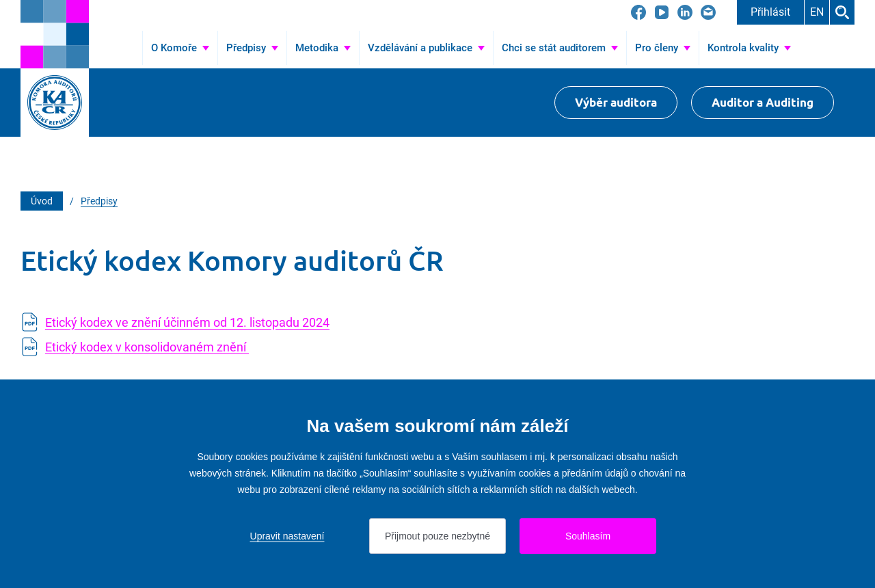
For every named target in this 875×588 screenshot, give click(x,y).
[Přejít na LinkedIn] (685, 12)
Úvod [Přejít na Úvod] (124, 48)
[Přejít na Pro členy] (663, 48)
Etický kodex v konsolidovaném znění (147, 347)
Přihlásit (770, 12)
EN (817, 12)
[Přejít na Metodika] (323, 48)
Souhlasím (588, 536)
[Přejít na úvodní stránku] (55, 34)
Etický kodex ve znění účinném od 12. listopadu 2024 (187, 322)
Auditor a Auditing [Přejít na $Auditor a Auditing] (763, 102)
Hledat (842, 12)
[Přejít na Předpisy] (252, 48)
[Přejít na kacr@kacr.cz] (708, 12)
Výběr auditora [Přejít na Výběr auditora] (616, 102)
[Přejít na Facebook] (638, 12)
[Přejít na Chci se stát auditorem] (560, 48)
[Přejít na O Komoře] (180, 48)
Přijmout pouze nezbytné (437, 536)
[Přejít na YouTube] (662, 12)
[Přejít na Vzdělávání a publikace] (426, 48)
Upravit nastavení (287, 536)
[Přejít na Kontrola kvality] (749, 48)
